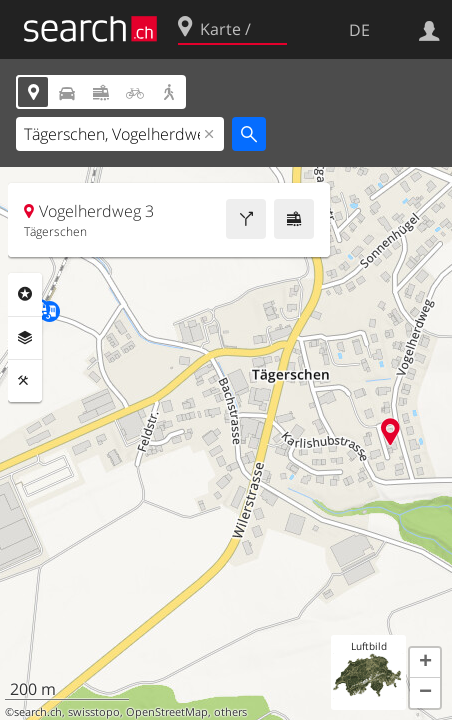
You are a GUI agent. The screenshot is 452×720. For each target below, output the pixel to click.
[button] (425, 663)
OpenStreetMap (167, 712)
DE (359, 30)
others (230, 712)
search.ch (38, 712)
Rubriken (25, 294)
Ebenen (25, 338)
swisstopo (94, 712)
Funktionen (25, 381)
